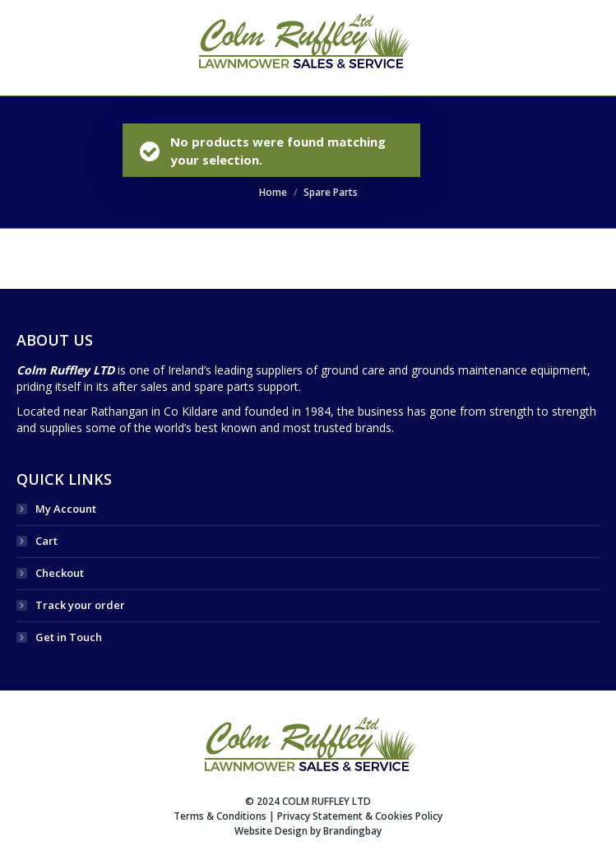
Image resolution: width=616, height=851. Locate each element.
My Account (66, 509)
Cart (46, 541)
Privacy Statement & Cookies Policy (360, 816)
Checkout (60, 573)
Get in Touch (69, 637)
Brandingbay (352, 831)
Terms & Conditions (220, 816)
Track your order (80, 605)
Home (273, 192)
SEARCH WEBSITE (551, 48)
